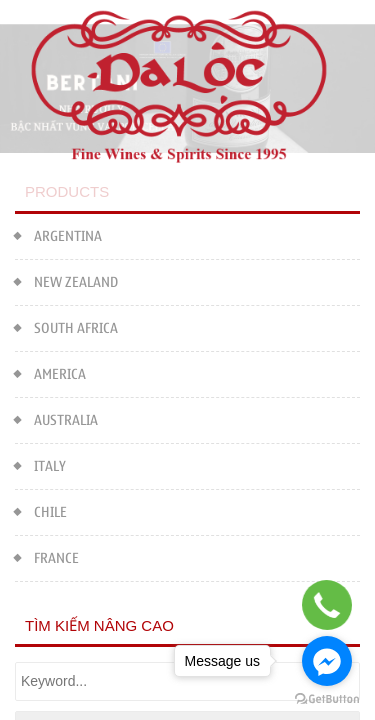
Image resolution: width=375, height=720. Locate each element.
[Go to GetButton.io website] (327, 699)
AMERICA (50, 372)
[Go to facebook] (327, 661)
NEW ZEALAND (66, 280)
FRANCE (47, 556)
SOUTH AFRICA (66, 326)
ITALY (40, 464)
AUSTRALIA (56, 418)
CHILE (41, 510)
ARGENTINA (58, 234)
